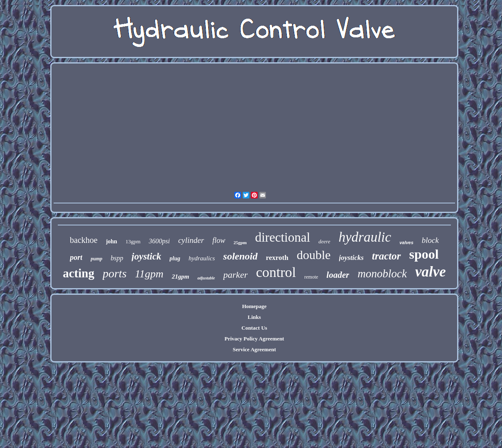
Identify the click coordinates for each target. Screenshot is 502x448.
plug (175, 258)
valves (406, 242)
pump (96, 259)
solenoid (240, 256)
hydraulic (365, 237)
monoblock (382, 274)
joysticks (352, 258)
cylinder (191, 240)
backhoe (84, 240)
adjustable (206, 278)
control (276, 272)
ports (115, 273)
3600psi (159, 241)
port (76, 257)
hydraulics (202, 258)
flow (219, 240)
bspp (117, 258)
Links (254, 317)
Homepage (254, 306)
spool (424, 254)
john (112, 241)
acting (79, 273)
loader (338, 275)
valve (431, 272)
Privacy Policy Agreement (254, 339)
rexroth (277, 258)
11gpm (149, 274)
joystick (147, 256)
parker (235, 275)
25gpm (240, 242)
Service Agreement (254, 349)
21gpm (180, 277)
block (430, 240)
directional (283, 237)
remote (311, 277)
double (314, 255)
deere (324, 241)
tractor (386, 256)
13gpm (133, 241)
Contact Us (254, 328)
